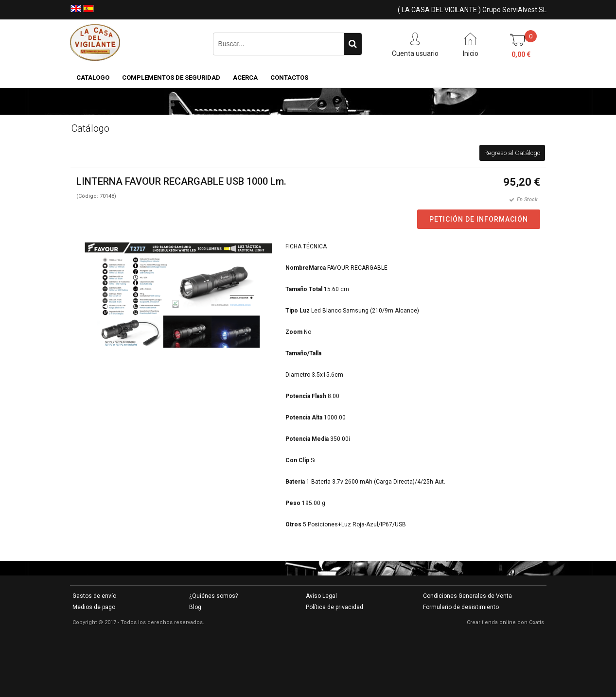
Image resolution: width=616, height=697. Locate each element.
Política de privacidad (334, 607)
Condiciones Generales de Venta (467, 596)
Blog (195, 607)
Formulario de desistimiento (461, 607)
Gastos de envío (94, 596)
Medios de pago (94, 607)
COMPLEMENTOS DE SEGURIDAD (171, 78)
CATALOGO (93, 78)
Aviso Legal (321, 596)
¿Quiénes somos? (213, 596)
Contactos (289, 78)
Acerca (245, 78)
